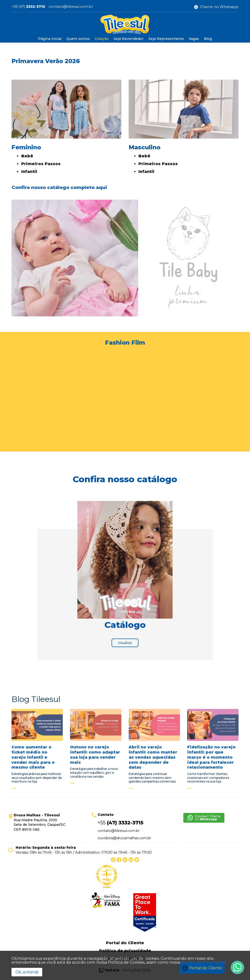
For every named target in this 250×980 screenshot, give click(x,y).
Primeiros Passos (41, 164)
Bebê (27, 156)
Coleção (102, 39)
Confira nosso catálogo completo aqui (59, 187)
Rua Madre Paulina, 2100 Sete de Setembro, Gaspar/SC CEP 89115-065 (40, 822)
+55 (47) (28, 7)
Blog (208, 39)
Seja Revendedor (129, 39)
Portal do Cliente (202, 968)
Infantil (29, 172)
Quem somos (78, 39)
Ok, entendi (27, 972)
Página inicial (50, 39)
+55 (120, 823)
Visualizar (125, 643)
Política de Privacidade (203, 962)
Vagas (194, 39)
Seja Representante (166, 39)
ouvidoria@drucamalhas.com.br (124, 838)
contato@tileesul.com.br (71, 7)
